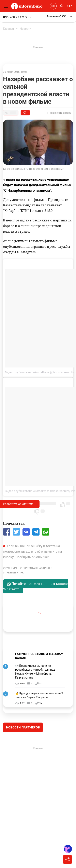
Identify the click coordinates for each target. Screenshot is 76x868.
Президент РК (14, 573)
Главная (8, 29)
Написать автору (59, 113)
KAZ (69, 6)
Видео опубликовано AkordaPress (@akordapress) (38, 372)
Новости (26, 29)
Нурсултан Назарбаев (37, 568)
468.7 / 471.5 (17, 18)
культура (11, 568)
